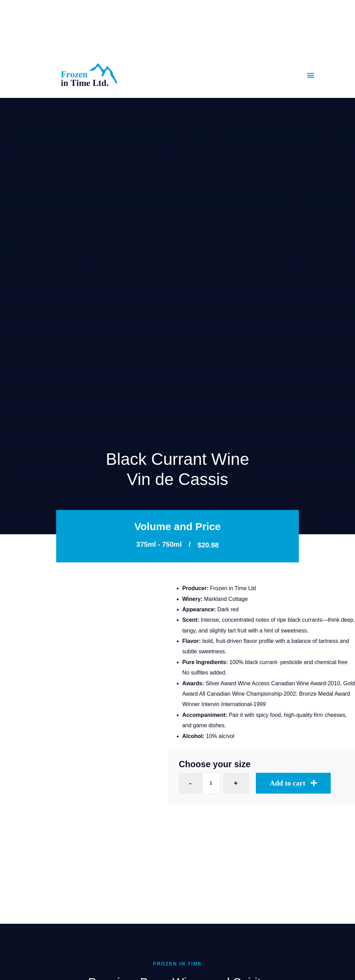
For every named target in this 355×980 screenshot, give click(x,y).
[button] (311, 75)
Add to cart (288, 783)
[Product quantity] (211, 783)
